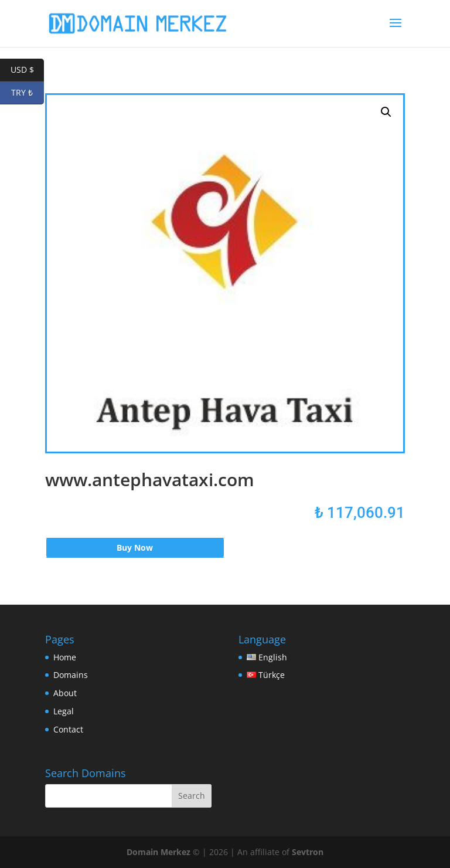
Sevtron (308, 852)
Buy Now (135, 547)
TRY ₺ (28, 93)
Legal (64, 711)
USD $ (28, 70)
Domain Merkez (158, 852)
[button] (386, 112)
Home (65, 657)
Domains (71, 675)
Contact (68, 729)
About (65, 693)
